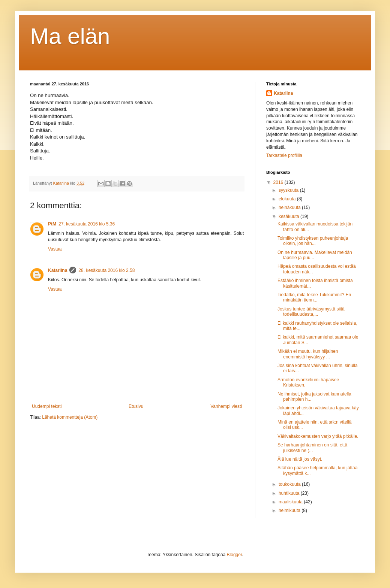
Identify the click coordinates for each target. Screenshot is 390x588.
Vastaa (55, 249)
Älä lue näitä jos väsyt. (300, 459)
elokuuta (288, 199)
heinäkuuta (290, 207)
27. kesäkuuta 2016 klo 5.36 (87, 224)
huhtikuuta (290, 493)
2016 (279, 182)
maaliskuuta (291, 502)
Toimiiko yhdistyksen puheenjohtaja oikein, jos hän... (313, 241)
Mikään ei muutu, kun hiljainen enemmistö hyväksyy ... (308, 354)
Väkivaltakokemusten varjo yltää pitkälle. (318, 436)
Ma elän (70, 36)
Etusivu (136, 406)
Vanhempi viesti (226, 406)
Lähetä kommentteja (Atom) (70, 417)
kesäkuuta (289, 216)
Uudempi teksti (47, 406)
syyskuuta (289, 190)
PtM (52, 224)
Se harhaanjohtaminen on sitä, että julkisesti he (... (312, 448)
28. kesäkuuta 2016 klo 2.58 (106, 270)
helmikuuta (290, 510)
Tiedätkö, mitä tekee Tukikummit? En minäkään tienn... (314, 297)
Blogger (235, 555)
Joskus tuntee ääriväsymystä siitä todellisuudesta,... (311, 312)
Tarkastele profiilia (284, 155)
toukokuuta (290, 484)
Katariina (58, 270)
